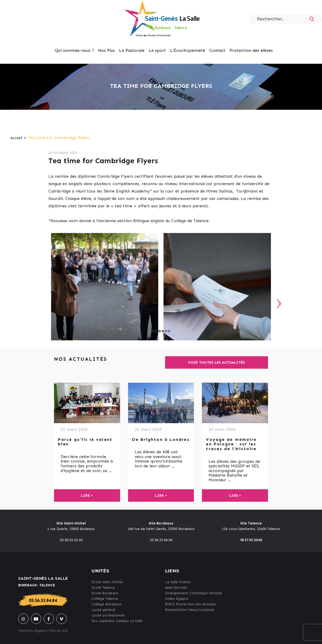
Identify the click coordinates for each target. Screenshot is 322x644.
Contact (217, 50)
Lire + (87, 495)
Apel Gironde (176, 588)
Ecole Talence (103, 588)
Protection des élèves (251, 50)
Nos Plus (106, 50)
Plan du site (58, 631)
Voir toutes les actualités (216, 362)
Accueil (16, 138)
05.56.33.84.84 (43, 600)
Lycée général (103, 610)
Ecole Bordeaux (105, 593)
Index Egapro (177, 599)
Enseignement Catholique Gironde (194, 593)
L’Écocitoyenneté (188, 50)
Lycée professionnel (108, 615)
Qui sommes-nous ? (74, 50)
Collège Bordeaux (106, 604)
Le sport (157, 50)
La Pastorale (132, 50)
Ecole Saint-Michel (107, 582)
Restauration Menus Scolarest (190, 610)
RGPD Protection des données (191, 604)
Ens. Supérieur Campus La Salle (117, 621)
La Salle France (178, 582)
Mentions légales (32, 631)
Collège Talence (105, 599)
